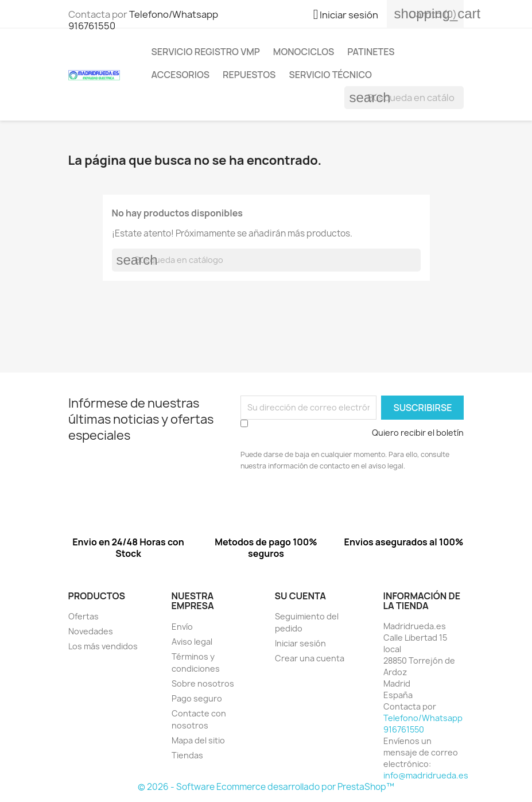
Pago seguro (197, 698)
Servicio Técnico (330, 75)
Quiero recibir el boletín (418, 433)
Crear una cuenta (310, 658)
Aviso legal (192, 642)
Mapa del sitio (198, 740)
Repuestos (249, 75)
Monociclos (304, 52)
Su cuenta (301, 596)
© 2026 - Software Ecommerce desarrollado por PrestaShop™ (266, 787)
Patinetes (371, 52)
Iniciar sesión (300, 643)
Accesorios (181, 75)
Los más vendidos (103, 646)
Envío (182, 627)
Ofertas (84, 616)
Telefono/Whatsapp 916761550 (143, 20)
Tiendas (187, 755)
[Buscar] (404, 98)
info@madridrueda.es (426, 775)
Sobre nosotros (203, 683)
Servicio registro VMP (206, 52)
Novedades (91, 631)
